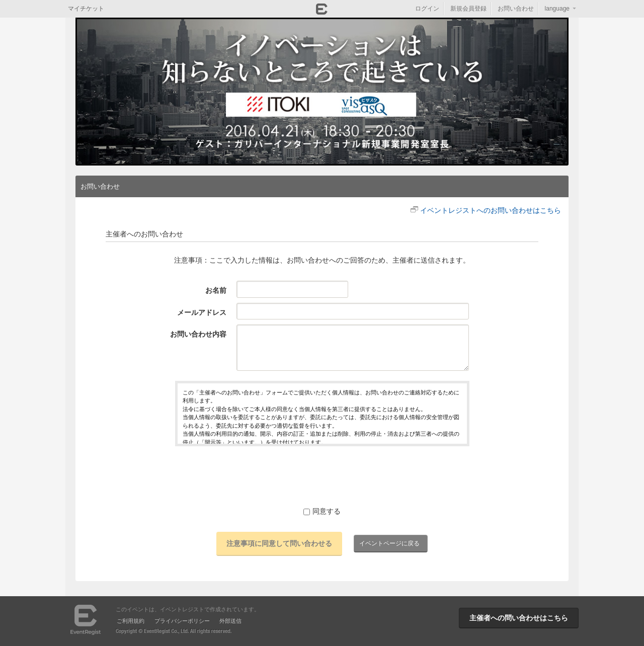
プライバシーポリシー (182, 621)
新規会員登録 (468, 9)
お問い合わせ (516, 9)
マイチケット (86, 9)
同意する (322, 511)
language (557, 9)
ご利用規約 (131, 621)
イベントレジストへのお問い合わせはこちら (491, 210)
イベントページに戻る (389, 543)
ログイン (427, 9)
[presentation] (322, 476)
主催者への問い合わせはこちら (519, 618)
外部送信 (230, 621)
